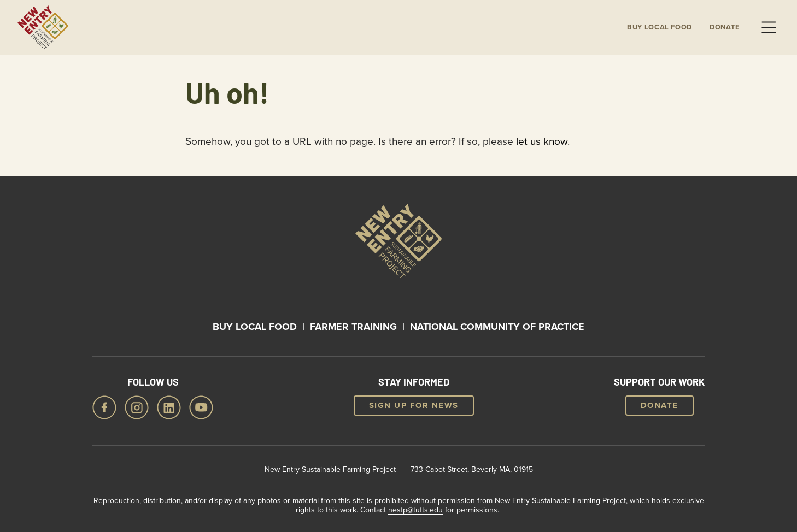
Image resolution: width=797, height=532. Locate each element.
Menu (769, 27)
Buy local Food (660, 27)
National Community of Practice (497, 327)
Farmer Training (353, 327)
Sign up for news (414, 405)
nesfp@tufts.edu (415, 510)
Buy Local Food (255, 327)
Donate (725, 27)
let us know (542, 141)
